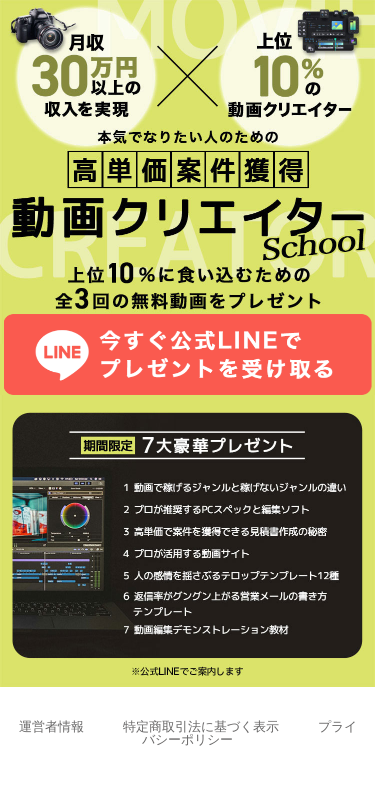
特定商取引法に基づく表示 (201, 726)
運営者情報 (51, 726)
